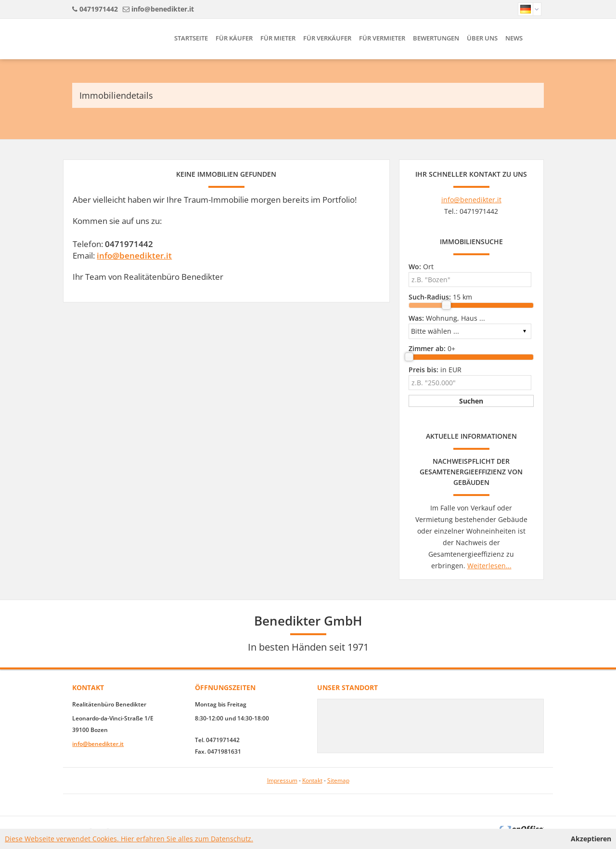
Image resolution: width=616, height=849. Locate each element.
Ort (421, 267)
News (514, 38)
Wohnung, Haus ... (447, 318)
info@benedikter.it (163, 9)
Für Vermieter (382, 38)
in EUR (435, 370)
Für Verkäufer (327, 38)
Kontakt (312, 780)
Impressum (282, 780)
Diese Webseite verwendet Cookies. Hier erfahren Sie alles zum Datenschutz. (129, 839)
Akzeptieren (591, 839)
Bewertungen (436, 38)
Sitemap (338, 780)
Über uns (482, 38)
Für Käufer (234, 38)
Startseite (191, 38)
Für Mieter (278, 38)
